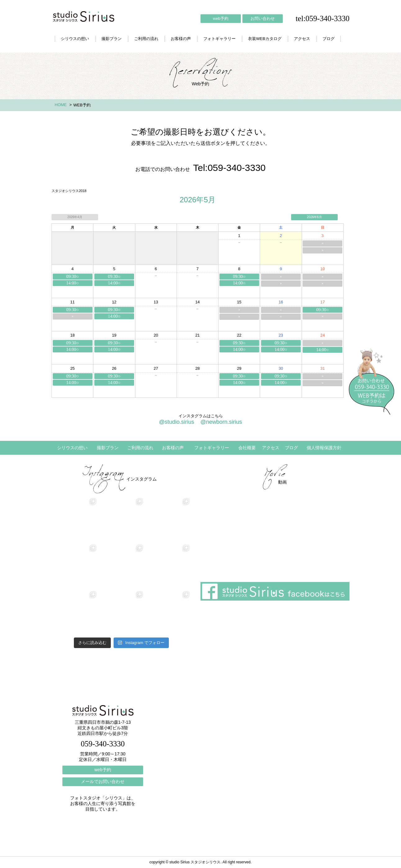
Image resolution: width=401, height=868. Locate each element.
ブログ (329, 39)
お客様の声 (181, 39)
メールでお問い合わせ (103, 781)
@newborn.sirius (221, 422)
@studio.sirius (176, 422)
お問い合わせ (263, 18)
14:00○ (72, 283)
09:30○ (72, 277)
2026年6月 (314, 217)
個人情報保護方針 (324, 448)
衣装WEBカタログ (265, 39)
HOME (61, 105)
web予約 (221, 18)
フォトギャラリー (219, 39)
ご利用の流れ (146, 39)
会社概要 (247, 448)
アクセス (302, 39)
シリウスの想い (75, 39)
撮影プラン (112, 39)
